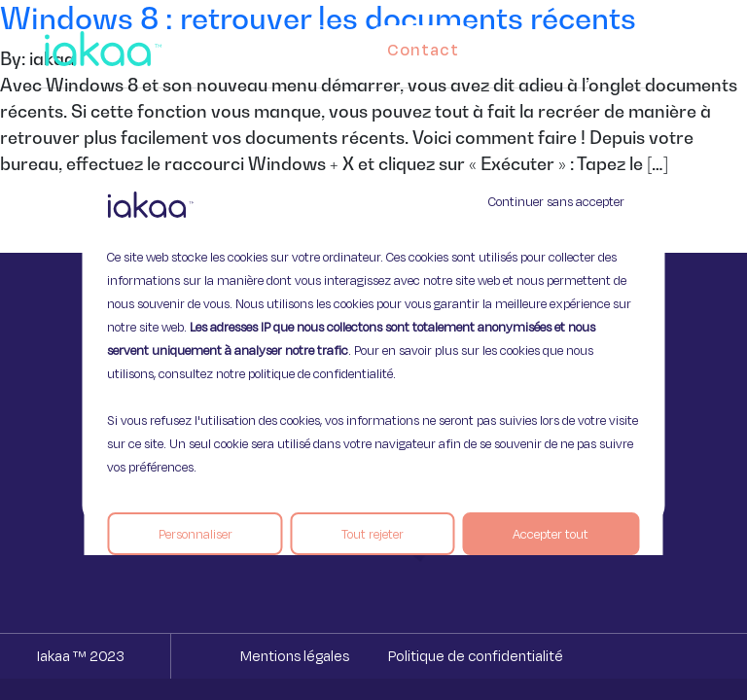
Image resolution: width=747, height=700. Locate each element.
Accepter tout (551, 534)
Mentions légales (295, 656)
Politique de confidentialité (476, 656)
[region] (373, 350)
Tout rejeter (373, 534)
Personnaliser (196, 534)
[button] (691, 45)
